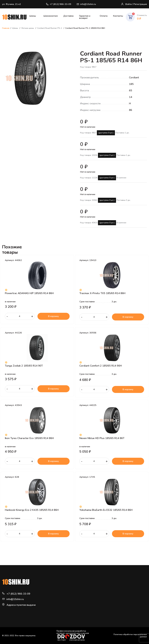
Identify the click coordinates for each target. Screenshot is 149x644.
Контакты (118, 16)
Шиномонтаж (51, 16)
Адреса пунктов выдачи (21, 605)
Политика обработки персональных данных (130, 636)
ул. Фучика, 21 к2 (11, 4)
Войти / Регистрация (134, 4)
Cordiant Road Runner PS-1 (50, 28)
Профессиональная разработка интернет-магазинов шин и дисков (73, 635)
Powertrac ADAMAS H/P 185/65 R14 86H (29, 293)
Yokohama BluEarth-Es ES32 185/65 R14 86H (106, 510)
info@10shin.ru (86, 4)
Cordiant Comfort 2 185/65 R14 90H (101, 366)
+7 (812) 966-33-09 (59, 4)
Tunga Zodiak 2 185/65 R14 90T (24, 366)
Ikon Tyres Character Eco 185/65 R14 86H (29, 438)
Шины (33, 16)
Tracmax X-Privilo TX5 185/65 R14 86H (102, 293)
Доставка (68, 16)
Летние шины (28, 28)
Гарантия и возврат (85, 17)
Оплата (104, 16)
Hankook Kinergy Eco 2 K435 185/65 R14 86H (32, 510)
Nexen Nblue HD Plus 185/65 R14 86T (102, 438)
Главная (6, 28)
